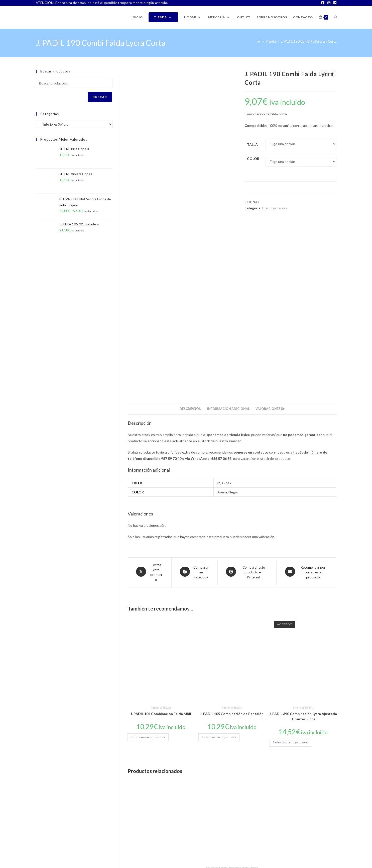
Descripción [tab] (191, 239)
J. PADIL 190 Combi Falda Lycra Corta (309, 41)
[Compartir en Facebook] (195, 402)
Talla (252, 145)
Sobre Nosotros (218, 864)
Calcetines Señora (146, 699)
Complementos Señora (288, 699)
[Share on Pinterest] (247, 402)
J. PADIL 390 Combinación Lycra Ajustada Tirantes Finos (303, 546)
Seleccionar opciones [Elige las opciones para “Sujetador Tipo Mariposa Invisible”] (290, 732)
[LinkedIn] (334, 3)
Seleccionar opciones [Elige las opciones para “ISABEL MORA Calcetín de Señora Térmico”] (148, 734)
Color (253, 159)
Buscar (100, 97)
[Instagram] (329, 3)
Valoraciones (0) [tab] (270, 239)
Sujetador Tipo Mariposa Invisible (303, 709)
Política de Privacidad (322, 864)
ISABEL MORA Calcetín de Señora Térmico (161, 708)
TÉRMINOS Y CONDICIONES (267, 864)
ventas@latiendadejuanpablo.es (78, 850)
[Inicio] (259, 41)
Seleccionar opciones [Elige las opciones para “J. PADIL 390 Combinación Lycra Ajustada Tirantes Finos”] (290, 572)
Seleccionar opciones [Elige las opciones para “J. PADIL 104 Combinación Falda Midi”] (148, 567)
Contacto (238, 864)
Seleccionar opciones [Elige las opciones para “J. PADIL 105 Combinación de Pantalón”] (219, 567)
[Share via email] (306, 402)
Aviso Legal (297, 864)
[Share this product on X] (150, 402)
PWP (73, 864)
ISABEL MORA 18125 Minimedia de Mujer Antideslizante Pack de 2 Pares (232, 706)
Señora (182, 699)
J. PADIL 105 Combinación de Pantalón (232, 543)
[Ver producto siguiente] (333, 73)
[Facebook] (323, 3)
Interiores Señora (274, 208)
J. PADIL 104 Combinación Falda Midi (161, 543)
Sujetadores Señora (303, 702)
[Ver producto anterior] (324, 73)
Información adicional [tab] (228, 239)
